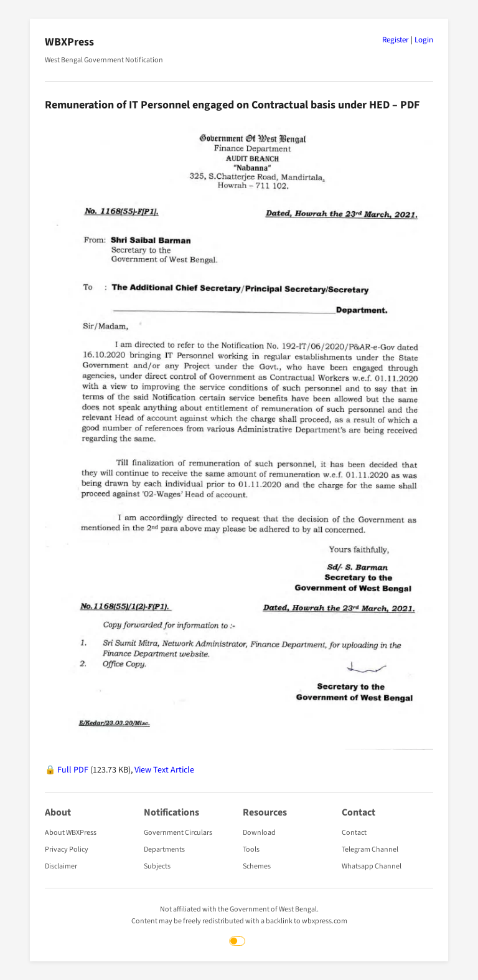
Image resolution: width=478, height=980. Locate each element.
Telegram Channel (370, 849)
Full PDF (73, 770)
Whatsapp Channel (372, 866)
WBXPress (69, 42)
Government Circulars (178, 833)
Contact (354, 833)
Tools (251, 849)
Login (424, 40)
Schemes (257, 866)
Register (396, 40)
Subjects (157, 866)
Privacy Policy (67, 849)
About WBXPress (71, 833)
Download (259, 833)
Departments (164, 849)
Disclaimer (61, 866)
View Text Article (164, 770)
